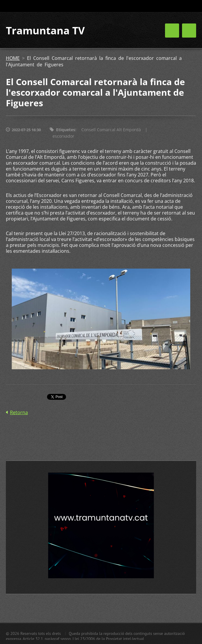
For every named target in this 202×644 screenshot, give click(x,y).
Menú (189, 31)
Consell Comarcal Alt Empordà (111, 130)
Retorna (19, 412)
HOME (13, 58)
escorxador (63, 136)
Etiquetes (66, 130)
